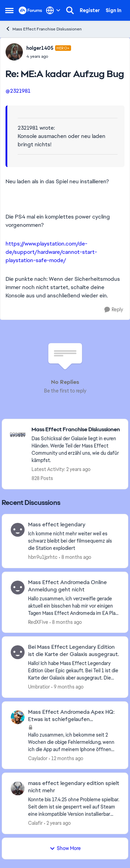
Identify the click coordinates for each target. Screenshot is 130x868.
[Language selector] (53, 10)
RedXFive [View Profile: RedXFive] (38, 622)
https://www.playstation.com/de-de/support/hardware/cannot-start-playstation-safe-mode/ (51, 252)
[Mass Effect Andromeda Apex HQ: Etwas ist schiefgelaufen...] (74, 742)
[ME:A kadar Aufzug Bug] (49, 56)
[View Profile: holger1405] (14, 52)
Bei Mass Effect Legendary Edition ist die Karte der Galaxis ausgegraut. (73, 651)
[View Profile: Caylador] (18, 717)
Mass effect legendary (57, 525)
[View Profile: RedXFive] (18, 588)
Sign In (114, 10)
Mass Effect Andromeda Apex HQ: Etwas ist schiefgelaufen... (71, 716)
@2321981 (18, 91)
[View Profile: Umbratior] (18, 652)
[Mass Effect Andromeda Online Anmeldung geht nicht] (74, 606)
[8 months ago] (75, 557)
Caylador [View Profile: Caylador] (38, 758)
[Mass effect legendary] (74, 541)
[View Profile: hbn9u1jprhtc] (18, 530)
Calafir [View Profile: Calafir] (35, 823)
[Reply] (114, 310)
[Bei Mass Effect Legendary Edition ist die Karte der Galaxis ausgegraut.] (74, 671)
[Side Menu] (9, 10)
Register (90, 10)
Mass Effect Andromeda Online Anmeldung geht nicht (67, 586)
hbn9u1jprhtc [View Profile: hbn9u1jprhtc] (43, 557)
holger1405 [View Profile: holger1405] (40, 48)
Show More (65, 848)
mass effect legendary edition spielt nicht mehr (74, 787)
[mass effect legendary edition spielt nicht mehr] (74, 807)
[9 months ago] (67, 687)
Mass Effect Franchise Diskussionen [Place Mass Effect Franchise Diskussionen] (44, 29)
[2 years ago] (57, 823)
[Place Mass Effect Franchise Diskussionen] (76, 430)
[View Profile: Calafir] (18, 788)
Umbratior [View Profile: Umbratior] (39, 687)
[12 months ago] (66, 758)
